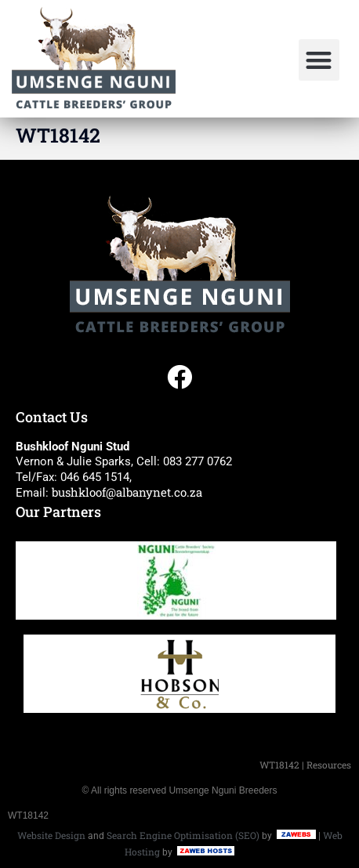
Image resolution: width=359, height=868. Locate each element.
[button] (319, 60)
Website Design (51, 835)
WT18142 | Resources (305, 765)
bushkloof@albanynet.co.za (127, 492)
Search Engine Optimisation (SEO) (183, 835)
